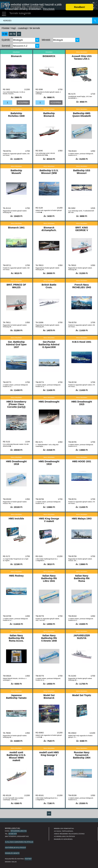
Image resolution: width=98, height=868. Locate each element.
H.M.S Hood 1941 (82, 342)
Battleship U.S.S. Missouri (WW (49, 172)
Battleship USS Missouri (82, 172)
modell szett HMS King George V (49, 754)
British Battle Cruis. (49, 286)
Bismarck (16, 56)
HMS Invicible (16, 519)
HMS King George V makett (49, 520)
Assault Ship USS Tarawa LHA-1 (82, 57)
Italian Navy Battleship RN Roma (82, 578)
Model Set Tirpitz (82, 695)
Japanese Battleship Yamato (16, 697)
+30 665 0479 (13, 834)
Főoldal (5, 28)
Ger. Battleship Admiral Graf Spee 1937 (16, 344)
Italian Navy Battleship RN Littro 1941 (49, 578)
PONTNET (28, 859)
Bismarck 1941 (16, 228)
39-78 (12, 34)
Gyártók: (6, 40)
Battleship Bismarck (49, 115)
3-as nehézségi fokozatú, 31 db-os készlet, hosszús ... (14, 93)
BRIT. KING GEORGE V (82, 229)
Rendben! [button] (80, 7)
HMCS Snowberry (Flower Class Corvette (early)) (16, 404)
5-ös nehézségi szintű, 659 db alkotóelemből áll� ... (45, 154)
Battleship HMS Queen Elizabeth (82, 115)
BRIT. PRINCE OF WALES (16, 286)
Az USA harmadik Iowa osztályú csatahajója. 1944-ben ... (13, 799)
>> (19, 34)
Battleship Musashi (16, 172)
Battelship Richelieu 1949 (16, 115)
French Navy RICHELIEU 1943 (82, 286)
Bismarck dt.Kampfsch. (49, 229)
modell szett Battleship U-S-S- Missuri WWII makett (16, 756)
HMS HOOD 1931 (82, 461)
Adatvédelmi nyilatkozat (15, 848)
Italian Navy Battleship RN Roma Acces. (16, 638)
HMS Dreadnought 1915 (82, 403)
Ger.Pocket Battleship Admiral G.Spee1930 (49, 344)
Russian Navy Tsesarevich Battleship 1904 (82, 755)
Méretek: (46, 40)
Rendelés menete (12, 853)
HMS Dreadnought (49, 402)
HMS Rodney (16, 576)
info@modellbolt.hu (19, 831)
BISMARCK (49, 56)
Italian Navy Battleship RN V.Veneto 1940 (49, 638)
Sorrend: (6, 46)
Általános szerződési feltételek (19, 842)
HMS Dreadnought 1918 (16, 463)
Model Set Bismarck (49, 697)
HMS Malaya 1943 (82, 519)
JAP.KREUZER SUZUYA (82, 637)
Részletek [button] (49, 9)
